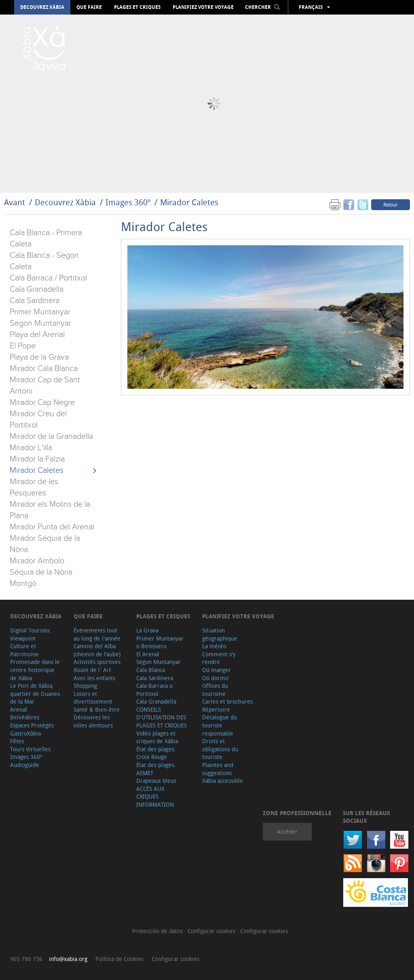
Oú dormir (216, 678)
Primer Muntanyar (40, 312)
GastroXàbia (25, 733)
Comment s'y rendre (219, 658)
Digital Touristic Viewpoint (30, 634)
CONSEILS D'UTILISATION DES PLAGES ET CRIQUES (162, 717)
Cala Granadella (37, 289)
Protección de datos (158, 931)
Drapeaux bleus (156, 781)
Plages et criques (137, 7)
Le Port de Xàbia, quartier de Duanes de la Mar (35, 693)
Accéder (287, 831)
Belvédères (25, 717)
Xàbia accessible (223, 781)
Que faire (89, 7)
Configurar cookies (212, 931)
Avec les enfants (94, 678)
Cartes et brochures (227, 701)
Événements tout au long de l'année (97, 634)
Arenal (19, 709)
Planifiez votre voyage (203, 7)
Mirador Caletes (189, 202)
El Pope (23, 346)
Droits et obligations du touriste (220, 749)
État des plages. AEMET (156, 769)
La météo (214, 646)
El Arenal (148, 654)
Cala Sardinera (35, 301)
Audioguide (25, 765)
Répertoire (216, 709)
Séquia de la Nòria (41, 572)
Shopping (85, 686)
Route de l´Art (92, 670)
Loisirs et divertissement (93, 698)
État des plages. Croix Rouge (156, 753)
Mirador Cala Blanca (44, 369)
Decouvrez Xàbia (42, 7)
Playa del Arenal (37, 335)
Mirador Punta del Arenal (52, 527)
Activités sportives (97, 662)
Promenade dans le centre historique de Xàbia (35, 670)
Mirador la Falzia (37, 459)
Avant (15, 202)
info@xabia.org (68, 959)
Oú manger (217, 670)
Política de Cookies (119, 959)
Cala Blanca (151, 670)
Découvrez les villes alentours (93, 721)
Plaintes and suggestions (218, 769)
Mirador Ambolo (37, 561)
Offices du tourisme (215, 690)
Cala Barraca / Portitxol (48, 278)
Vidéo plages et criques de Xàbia (157, 737)
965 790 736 (26, 959)
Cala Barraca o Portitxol (154, 690)
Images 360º (128, 202)
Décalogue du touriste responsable (220, 725)
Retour (391, 204)
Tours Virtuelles (30, 749)
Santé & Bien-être (97, 709)
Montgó (23, 584)
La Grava (147, 630)
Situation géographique (220, 634)
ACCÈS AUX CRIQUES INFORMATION (155, 797)
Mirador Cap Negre (42, 403)
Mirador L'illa (31, 448)
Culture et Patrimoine (24, 650)
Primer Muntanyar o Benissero (160, 642)
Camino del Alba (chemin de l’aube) (97, 650)
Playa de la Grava (39, 357)
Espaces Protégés (32, 725)
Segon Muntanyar (40, 323)
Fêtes (17, 741)
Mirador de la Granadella (51, 436)
